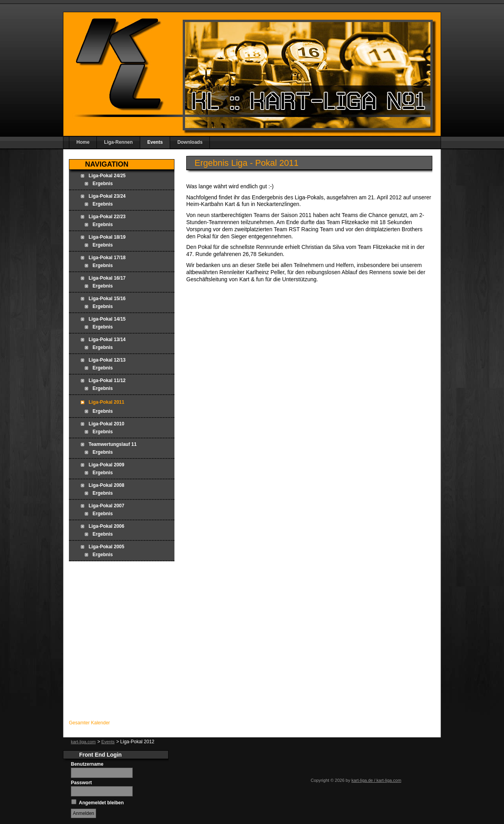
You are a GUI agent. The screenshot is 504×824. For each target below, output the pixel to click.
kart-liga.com (83, 742)
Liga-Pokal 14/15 (107, 319)
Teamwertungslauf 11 (113, 444)
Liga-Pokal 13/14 (107, 340)
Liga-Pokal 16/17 (107, 278)
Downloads (190, 142)
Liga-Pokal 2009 (107, 465)
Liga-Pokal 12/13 (107, 360)
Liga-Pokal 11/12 (107, 380)
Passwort (81, 783)
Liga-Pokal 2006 (107, 526)
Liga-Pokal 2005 (107, 547)
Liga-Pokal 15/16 (107, 299)
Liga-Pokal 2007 (107, 506)
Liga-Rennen (118, 142)
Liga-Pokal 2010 (107, 424)
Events (155, 142)
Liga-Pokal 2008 (107, 485)
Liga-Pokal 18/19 (107, 237)
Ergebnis (103, 184)
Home (83, 142)
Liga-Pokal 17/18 (107, 258)
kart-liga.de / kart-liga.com (377, 780)
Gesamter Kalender (89, 723)
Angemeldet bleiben (101, 803)
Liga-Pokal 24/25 (107, 176)
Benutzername (87, 764)
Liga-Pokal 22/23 (107, 217)
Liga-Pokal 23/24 (107, 196)
